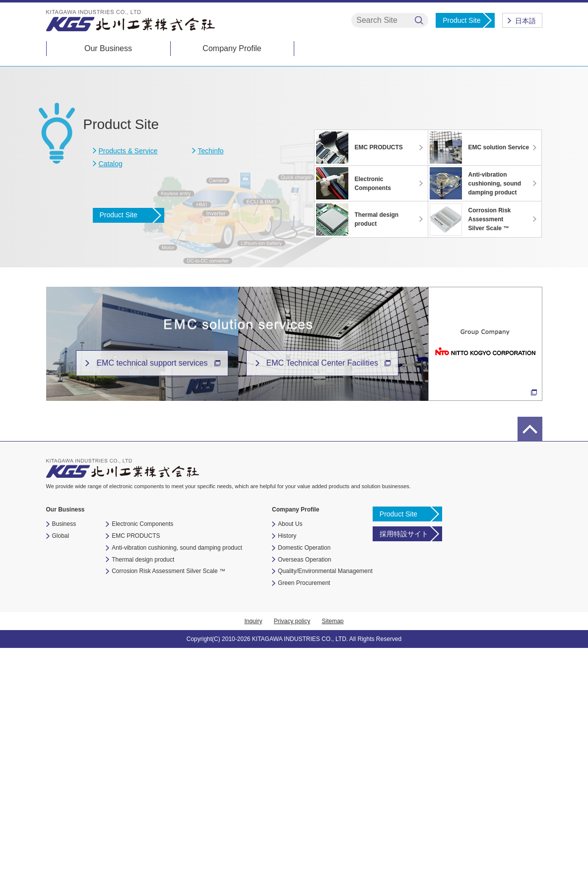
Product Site (461, 20)
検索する (419, 21)
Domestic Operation (304, 794)
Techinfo (211, 397)
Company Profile (232, 48)
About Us (290, 770)
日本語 (525, 21)
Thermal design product (143, 806)
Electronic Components (142, 770)
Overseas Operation (304, 806)
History (287, 782)
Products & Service (128, 397)
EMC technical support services (152, 609)
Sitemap (333, 867)
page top (530, 675)
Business (64, 770)
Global (61, 782)
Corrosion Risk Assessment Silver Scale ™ (168, 818)
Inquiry (253, 867)
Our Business (108, 48)
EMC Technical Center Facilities (323, 609)
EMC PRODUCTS (136, 782)
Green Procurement (304, 829)
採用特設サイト (404, 780)
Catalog (111, 410)
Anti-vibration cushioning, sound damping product (177, 794)
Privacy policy (292, 867)
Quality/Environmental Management (325, 818)
